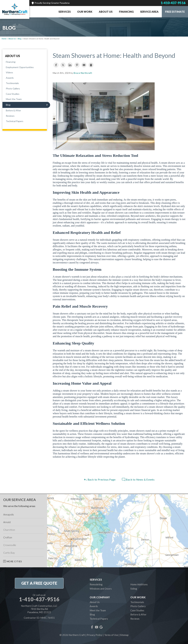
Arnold (7, 522)
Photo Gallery (13, 88)
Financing (126, 12)
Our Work (85, 12)
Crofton (8, 537)
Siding (134, 589)
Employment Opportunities (20, 67)
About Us (106, 12)
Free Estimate (175, 12)
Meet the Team (14, 99)
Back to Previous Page (100, 480)
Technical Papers (15, 121)
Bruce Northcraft (83, 73)
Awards (10, 78)
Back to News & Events (138, 480)
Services (65, 12)
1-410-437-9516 (173, 3)
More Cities (14, 561)
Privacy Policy (95, 635)
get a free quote (39, 583)
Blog (8, 105)
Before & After (13, 110)
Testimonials (12, 83)
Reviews (10, 116)
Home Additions (139, 584)
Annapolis (9, 514)
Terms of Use (111, 635)
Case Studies (13, 94)
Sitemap (124, 635)
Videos (9, 72)
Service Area (149, 12)
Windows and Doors (101, 589)
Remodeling (96, 584)
